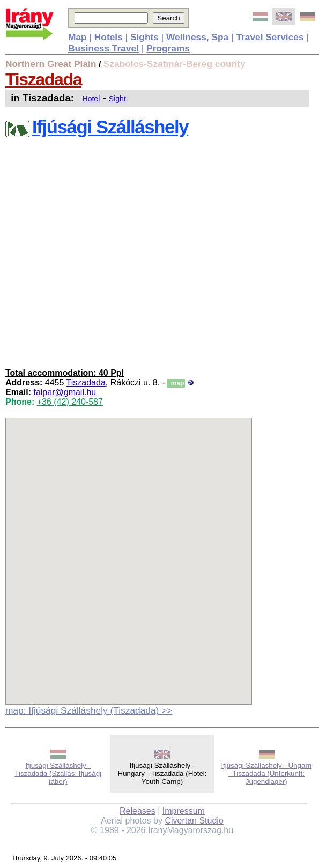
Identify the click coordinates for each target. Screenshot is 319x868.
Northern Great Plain (51, 64)
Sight (117, 99)
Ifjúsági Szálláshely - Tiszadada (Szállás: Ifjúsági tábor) (58, 773)
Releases (138, 811)
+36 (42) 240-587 (70, 402)
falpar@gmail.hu (65, 392)
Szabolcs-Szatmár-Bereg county (175, 64)
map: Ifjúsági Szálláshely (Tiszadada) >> (89, 710)
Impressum (184, 811)
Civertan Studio (194, 821)
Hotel (91, 99)
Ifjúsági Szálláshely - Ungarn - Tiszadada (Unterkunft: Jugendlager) (266, 773)
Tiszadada (43, 79)
